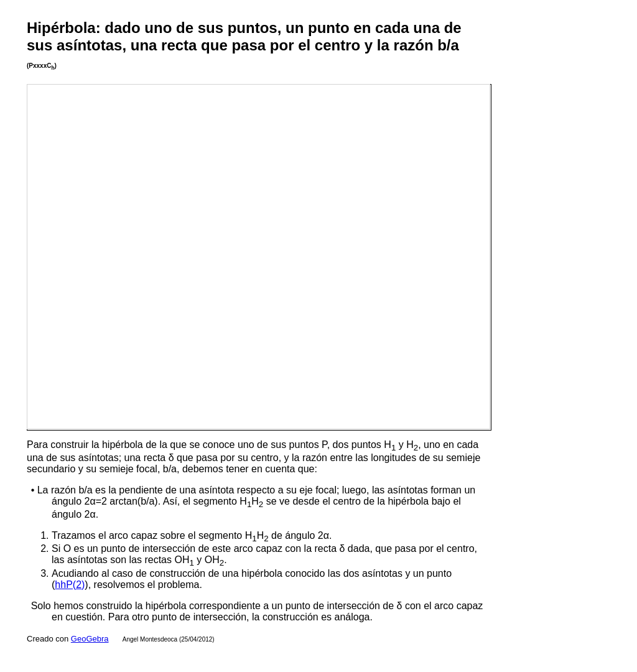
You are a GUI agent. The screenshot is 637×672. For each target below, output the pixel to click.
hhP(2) (70, 585)
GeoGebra (90, 639)
